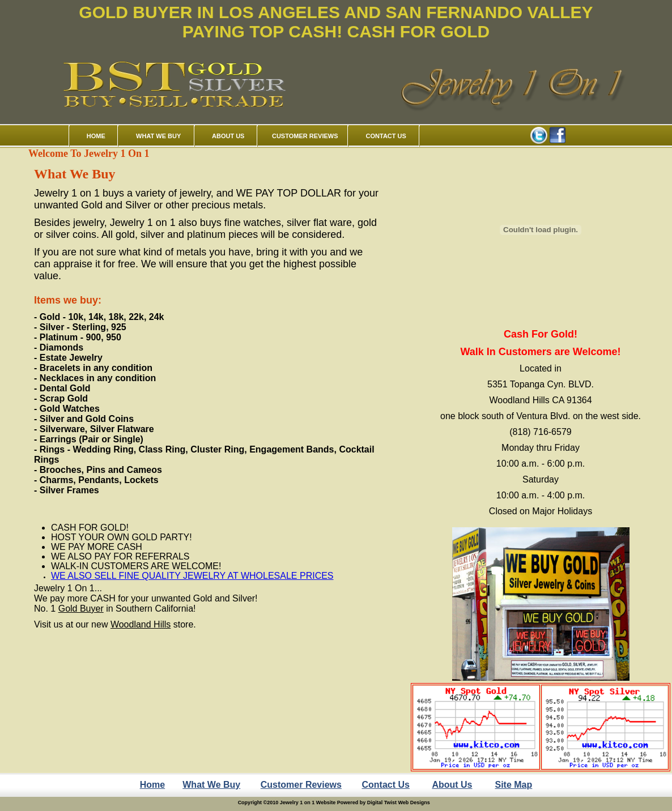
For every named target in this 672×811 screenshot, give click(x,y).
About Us (452, 785)
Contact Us (386, 785)
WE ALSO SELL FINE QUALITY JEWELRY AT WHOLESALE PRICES (192, 576)
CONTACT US (386, 136)
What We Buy (211, 785)
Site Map (514, 785)
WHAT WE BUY (158, 136)
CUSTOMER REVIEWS (305, 136)
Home (152, 785)
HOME (96, 136)
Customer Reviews (301, 785)
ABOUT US (228, 136)
